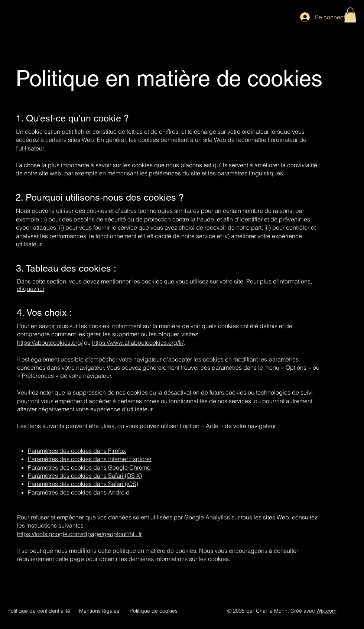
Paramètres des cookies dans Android (79, 492)
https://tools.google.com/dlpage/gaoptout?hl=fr (79, 534)
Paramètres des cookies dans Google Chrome (89, 467)
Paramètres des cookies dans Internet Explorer (90, 459)
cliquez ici (30, 289)
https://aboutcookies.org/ (50, 343)
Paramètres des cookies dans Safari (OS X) (85, 476)
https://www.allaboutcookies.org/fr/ (138, 343)
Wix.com (326, 611)
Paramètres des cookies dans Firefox (77, 451)
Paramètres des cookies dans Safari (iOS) (83, 484)
